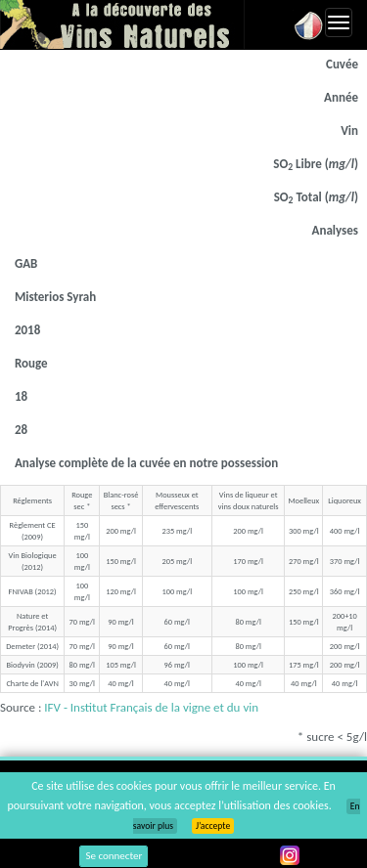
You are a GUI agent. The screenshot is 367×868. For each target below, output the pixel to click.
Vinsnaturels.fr (122, 24)
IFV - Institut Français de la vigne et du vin (151, 707)
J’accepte (213, 826)
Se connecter (114, 856)
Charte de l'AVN (32, 683)
